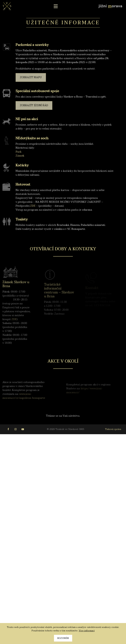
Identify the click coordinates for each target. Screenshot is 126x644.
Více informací (87, 631)
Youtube (23, 429)
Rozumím (63, 638)
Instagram (15, 429)
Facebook (8, 429)
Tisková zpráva (113, 429)
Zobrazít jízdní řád (34, 105)
